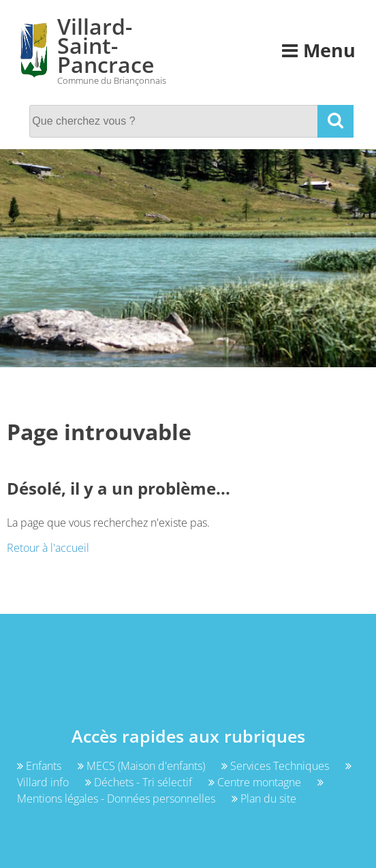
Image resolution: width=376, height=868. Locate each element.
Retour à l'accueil (48, 548)
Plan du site (264, 799)
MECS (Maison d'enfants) (143, 766)
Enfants (41, 766)
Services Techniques (277, 766)
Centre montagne (256, 782)
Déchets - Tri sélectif (140, 782)
